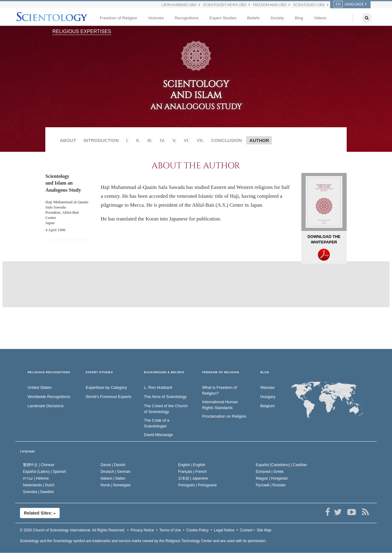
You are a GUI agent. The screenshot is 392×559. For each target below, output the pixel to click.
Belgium (268, 406)
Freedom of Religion (119, 18)
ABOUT (68, 140)
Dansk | (113, 465)
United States (40, 387)
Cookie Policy (198, 530)
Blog (299, 18)
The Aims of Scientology (165, 397)
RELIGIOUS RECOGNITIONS (49, 372)
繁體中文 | (39, 465)
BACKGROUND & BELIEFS (164, 372)
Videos (320, 18)
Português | (198, 485)
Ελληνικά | (270, 472)
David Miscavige (158, 435)
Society (277, 18)
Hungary (268, 397)
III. (150, 140)
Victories (156, 18)
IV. (162, 140)
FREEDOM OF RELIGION (221, 372)
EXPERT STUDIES (99, 372)
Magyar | (272, 478)
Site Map (264, 530)
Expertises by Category (106, 387)
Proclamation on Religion (224, 416)
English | (192, 465)
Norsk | (116, 485)
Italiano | (113, 478)
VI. (187, 140)
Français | (192, 472)
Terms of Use (170, 530)
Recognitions (187, 18)
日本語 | (193, 478)
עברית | (36, 478)
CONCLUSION (226, 140)
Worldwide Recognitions (49, 397)
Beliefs (253, 18)
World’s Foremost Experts (109, 397)
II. (138, 140)
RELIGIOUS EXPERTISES (82, 31)
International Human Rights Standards (220, 405)
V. (174, 140)
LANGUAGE (349, 4)
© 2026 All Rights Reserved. (73, 530)
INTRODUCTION (101, 140)
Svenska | (38, 492)
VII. (200, 140)
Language (27, 451)
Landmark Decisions (46, 406)
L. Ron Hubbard (158, 387)
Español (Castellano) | (281, 465)
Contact (246, 530)
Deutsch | (115, 472)
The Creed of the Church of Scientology (166, 409)
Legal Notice (224, 530)
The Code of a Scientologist (156, 423)
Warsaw (267, 387)
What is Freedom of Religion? (219, 390)
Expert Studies (223, 18)
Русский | (271, 485)
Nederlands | (39, 485)
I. (127, 140)
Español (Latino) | (45, 472)
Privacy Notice (142, 530)
